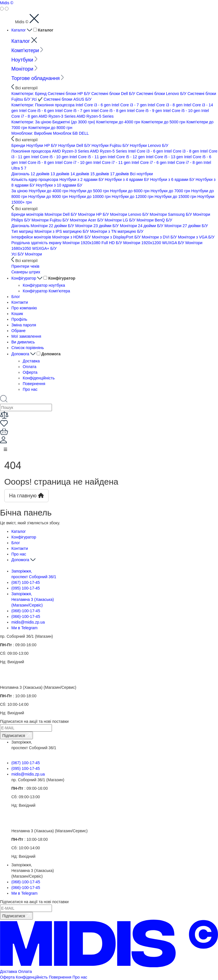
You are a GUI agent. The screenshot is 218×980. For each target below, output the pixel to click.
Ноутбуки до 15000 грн (176, 197)
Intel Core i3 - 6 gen (94, 105)
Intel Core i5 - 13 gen (165, 157)
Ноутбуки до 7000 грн (171, 191)
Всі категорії (25, 88)
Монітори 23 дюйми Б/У (98, 226)
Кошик (17, 314)
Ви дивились (23, 342)
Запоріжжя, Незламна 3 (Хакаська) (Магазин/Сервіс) (33, 599)
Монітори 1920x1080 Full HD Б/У (93, 243)
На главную (26, 496)
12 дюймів (41, 174)
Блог (16, 297)
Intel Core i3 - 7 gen (130, 105)
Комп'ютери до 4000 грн (119, 122)
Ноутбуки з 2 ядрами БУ (82, 179)
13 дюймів (60, 174)
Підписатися (16, 735)
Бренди (19, 145)
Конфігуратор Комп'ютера (46, 291)
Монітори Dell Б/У (61, 214)
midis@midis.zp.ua (28, 622)
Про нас (30, 389)
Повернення (34, 384)
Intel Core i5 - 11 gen (89, 157)
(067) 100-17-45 (26, 582)
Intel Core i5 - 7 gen (73, 111)
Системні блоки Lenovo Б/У (162, 94)
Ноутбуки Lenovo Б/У (149, 145)
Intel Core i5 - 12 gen (127, 157)
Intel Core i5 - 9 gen (145, 111)
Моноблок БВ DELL (71, 133)
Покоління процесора (32, 151)
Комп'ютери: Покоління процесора (43, 105)
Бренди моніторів (28, 214)
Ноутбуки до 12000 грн (133, 197)
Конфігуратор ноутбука (44, 285)
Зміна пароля (24, 325)
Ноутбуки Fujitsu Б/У (111, 145)
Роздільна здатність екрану (37, 243)
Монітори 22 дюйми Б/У (53, 226)
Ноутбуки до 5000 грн (90, 191)
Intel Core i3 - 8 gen (166, 105)
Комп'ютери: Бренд (30, 94)
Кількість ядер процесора (35, 179)
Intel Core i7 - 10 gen (74, 162)
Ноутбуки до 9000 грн (49, 197)
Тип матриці (23, 231)
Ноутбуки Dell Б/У (75, 145)
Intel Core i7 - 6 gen (149, 162)
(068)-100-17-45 (26, 611)
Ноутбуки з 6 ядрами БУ (173, 179)
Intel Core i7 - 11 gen (113, 162)
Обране (18, 331)
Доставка (31, 361)
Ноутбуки (24, 60)
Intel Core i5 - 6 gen (37, 111)
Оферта (30, 372)
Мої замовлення (26, 336)
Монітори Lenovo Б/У (130, 214)
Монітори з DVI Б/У (160, 237)
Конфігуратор (27, 278)
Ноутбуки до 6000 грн (130, 191)
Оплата (30, 367)
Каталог (22, 30)
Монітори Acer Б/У (87, 220)
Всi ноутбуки (142, 174)
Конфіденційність (39, 378)
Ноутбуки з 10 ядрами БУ (59, 185)
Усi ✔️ (38, 99)
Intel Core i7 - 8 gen (185, 162)
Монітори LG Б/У (121, 220)
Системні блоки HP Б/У (70, 94)
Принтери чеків (25, 266)
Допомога (24, 354)
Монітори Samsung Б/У (171, 214)
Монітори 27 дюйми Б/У (186, 226)
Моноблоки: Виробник (32, 133)
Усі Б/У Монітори (27, 254)
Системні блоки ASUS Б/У (68, 99)
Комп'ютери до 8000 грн (50, 128)
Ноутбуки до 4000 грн (49, 191)
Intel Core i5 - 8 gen (109, 111)
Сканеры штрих (26, 272)
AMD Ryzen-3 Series (58, 116)
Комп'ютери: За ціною (32, 122)
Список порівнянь (28, 348)
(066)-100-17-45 (26, 616)
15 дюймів (100, 174)
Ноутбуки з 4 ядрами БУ (127, 179)
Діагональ (21, 174)
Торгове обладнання (38, 78)
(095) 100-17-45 (26, 588)
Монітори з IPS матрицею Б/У (62, 231)
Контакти (20, 302)
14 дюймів (80, 174)
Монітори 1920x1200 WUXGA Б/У (154, 243)
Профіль (19, 319)
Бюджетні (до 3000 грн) (74, 122)
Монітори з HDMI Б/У (72, 237)
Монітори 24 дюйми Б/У (142, 226)
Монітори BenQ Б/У (154, 220)
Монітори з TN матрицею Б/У (117, 231)
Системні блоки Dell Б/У (114, 94)
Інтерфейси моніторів (32, 237)
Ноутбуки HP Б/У (42, 145)
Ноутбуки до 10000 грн (90, 197)
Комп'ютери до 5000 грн (164, 122)
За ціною (20, 191)
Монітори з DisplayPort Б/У (117, 237)
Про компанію (24, 308)
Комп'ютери (27, 50)
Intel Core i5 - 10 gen (182, 111)
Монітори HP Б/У (94, 214)
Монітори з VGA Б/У (196, 237)
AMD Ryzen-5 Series (95, 116)
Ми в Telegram (24, 628)
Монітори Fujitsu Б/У (51, 220)
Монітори (24, 69)
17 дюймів (120, 174)
